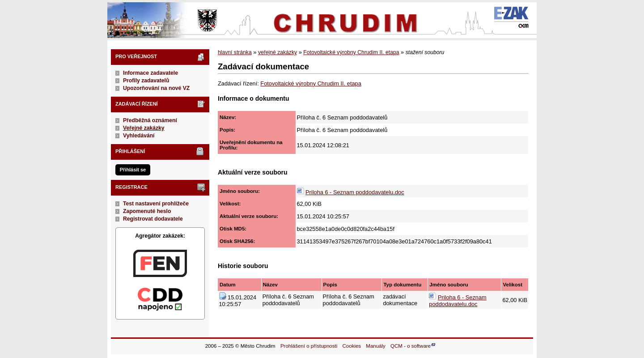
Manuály (376, 346)
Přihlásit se (133, 170)
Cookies (352, 346)
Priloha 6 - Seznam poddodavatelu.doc (355, 192)
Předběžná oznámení (150, 120)
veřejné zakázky (278, 52)
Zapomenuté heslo (147, 211)
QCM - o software (411, 346)
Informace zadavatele (150, 73)
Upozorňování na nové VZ (156, 88)
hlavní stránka (235, 52)
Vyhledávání (139, 136)
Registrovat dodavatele (153, 219)
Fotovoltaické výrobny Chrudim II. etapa (351, 52)
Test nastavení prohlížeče (156, 204)
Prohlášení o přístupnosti (309, 346)
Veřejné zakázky (144, 128)
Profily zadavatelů (146, 81)
